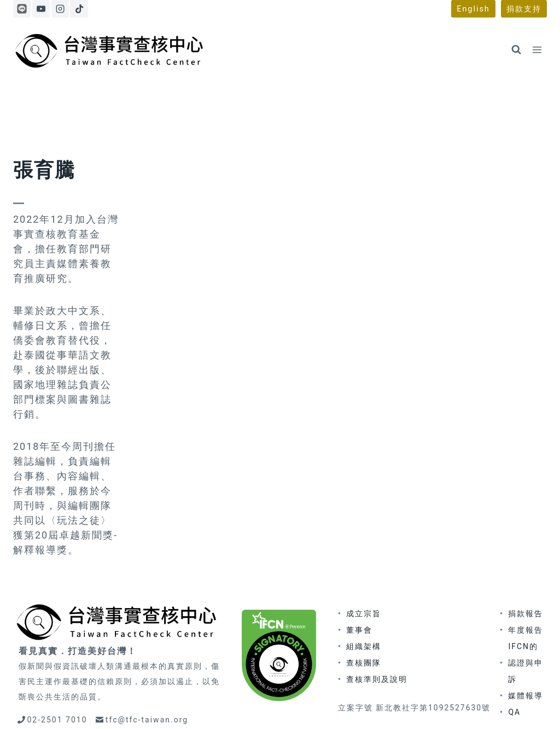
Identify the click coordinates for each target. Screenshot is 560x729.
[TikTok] (79, 9)
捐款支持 (524, 9)
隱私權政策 (452, 708)
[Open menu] (537, 50)
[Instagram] (60, 9)
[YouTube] (41, 9)
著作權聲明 (399, 708)
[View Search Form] (516, 50)
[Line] (22, 9)
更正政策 (352, 708)
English (473, 9)
